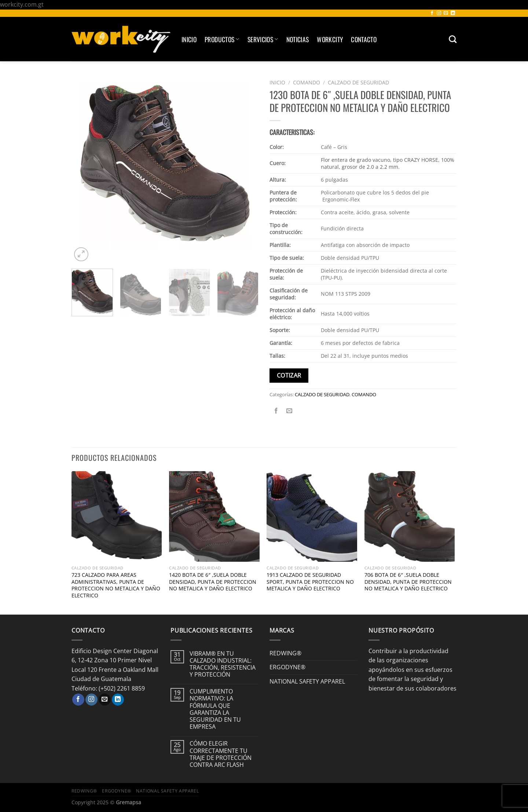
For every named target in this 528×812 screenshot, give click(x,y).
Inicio (189, 39)
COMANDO (307, 82)
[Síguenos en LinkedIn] (453, 13)
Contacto (364, 39)
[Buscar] (453, 39)
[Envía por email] (289, 411)
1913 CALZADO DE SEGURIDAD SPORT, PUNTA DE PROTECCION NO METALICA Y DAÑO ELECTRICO (310, 582)
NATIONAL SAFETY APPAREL (307, 681)
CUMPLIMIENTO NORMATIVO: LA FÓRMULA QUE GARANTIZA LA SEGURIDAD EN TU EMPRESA (215, 709)
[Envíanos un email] (446, 13)
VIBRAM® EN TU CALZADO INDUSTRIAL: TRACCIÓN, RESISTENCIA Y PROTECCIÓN (223, 664)
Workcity (330, 39)
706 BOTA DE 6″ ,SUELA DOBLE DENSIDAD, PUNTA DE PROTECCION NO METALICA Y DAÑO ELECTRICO (408, 582)
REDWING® (285, 653)
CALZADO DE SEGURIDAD (358, 82)
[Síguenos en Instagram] (439, 13)
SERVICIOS (263, 39)
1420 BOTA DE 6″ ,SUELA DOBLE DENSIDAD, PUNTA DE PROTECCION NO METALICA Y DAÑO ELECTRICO (213, 582)
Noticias (298, 39)
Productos (222, 39)
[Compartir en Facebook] (276, 411)
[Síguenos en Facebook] (432, 13)
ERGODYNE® (287, 667)
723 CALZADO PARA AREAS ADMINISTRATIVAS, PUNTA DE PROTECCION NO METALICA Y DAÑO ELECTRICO (116, 585)
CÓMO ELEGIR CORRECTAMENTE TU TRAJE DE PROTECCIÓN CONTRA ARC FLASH (221, 754)
